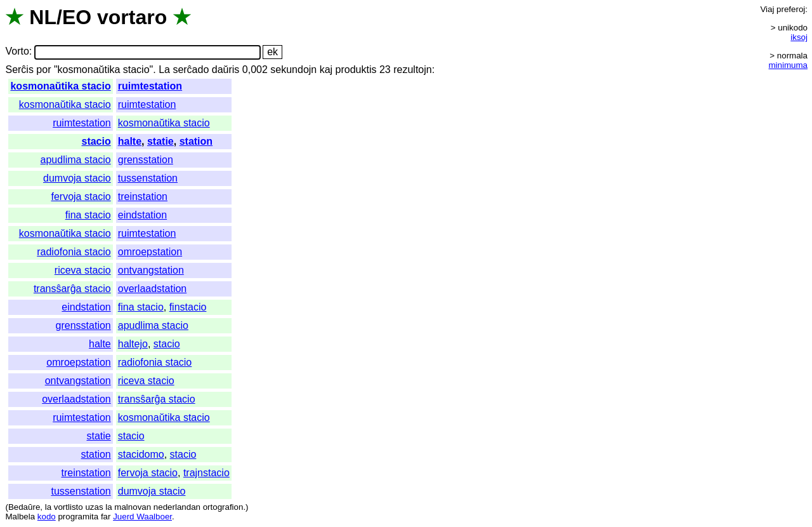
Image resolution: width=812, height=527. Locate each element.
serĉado (191, 70)
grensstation (146, 160)
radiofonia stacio (74, 252)
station (196, 141)
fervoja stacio (81, 197)
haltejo (133, 344)
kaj (326, 70)
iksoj (799, 37)
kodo (47, 517)
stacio (96, 141)
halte (130, 141)
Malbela (20, 517)
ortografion (223, 507)
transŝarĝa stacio (72, 289)
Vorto (17, 52)
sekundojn (293, 70)
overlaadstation (153, 289)
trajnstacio (206, 473)
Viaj (767, 9)
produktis (356, 70)
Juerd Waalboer (142, 517)
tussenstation (148, 178)
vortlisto (69, 507)
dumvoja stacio (77, 178)
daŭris (226, 70)
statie (160, 141)
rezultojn (412, 70)
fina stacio (88, 215)
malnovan (133, 507)
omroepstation (150, 252)
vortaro (132, 17)
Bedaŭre (24, 507)
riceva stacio (83, 270)
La (164, 70)
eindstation (142, 215)
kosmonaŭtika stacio (60, 86)
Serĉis (19, 70)
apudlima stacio (76, 160)
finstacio (188, 307)
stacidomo (141, 454)
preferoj (791, 9)
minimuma (788, 65)
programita (78, 517)
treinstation (143, 197)
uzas (94, 507)
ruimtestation (150, 86)
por (43, 70)
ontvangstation (151, 270)
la (48, 507)
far (106, 517)
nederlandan (177, 507)
